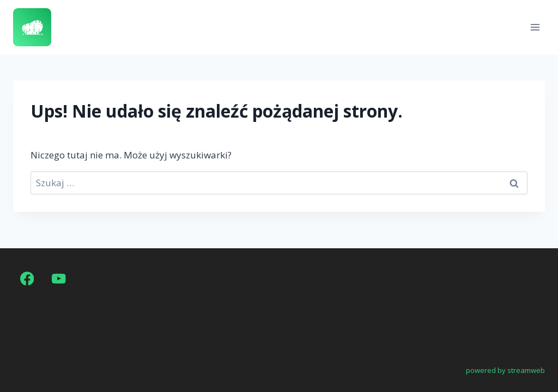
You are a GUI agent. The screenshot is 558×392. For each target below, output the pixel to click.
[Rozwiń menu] (535, 27)
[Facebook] (27, 278)
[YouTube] (59, 278)
